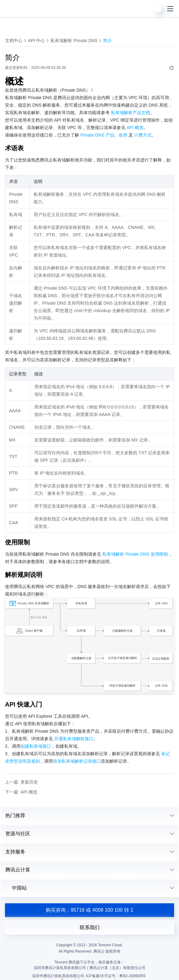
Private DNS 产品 (97, 135)
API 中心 (36, 41)
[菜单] (170, 9)
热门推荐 (15, 816)
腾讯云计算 (18, 870)
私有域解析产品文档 (130, 113)
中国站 (16, 888)
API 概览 (135, 128)
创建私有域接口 (36, 746)
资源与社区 (18, 834)
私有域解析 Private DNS (74, 41)
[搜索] (145, 9)
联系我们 (90, 927)
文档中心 (14, 41)
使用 (123, 135)
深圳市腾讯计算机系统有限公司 (58, 976)
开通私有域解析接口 (74, 739)
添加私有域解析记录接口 (77, 761)
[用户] (158, 9)
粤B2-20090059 (132, 976)
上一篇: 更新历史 (21, 782)
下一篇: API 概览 (21, 792)
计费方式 (143, 135)
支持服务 (15, 852)
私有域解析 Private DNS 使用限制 (135, 554)
